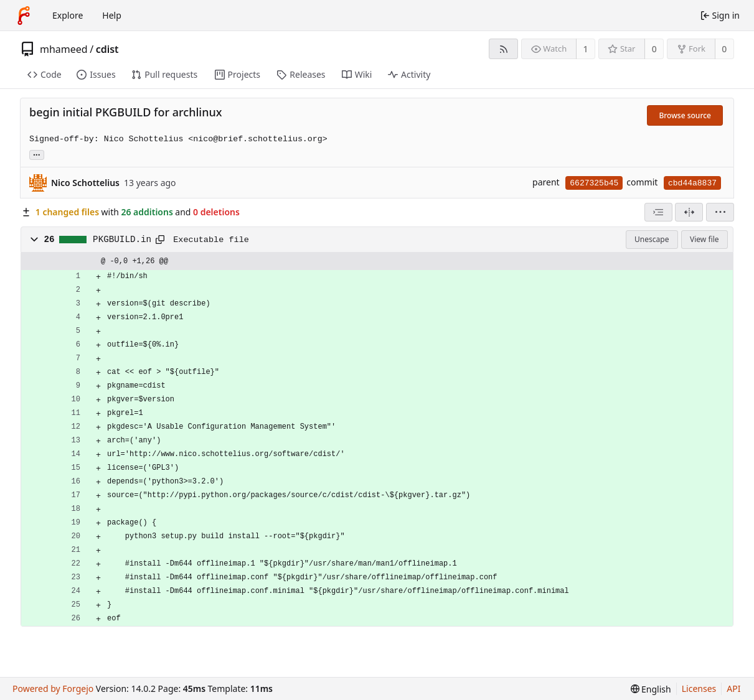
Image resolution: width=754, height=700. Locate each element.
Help (112, 15)
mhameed (64, 49)
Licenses (699, 688)
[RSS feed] (503, 49)
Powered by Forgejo (53, 688)
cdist (107, 49)
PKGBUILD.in (122, 240)
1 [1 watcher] (586, 49)
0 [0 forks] (724, 49)
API (733, 688)
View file (704, 239)
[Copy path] (160, 240)
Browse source (685, 115)
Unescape (652, 239)
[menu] (720, 212)
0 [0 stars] (654, 49)
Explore (68, 15)
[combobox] (658, 212)
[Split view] (689, 212)
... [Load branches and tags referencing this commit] (37, 154)
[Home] (24, 16)
